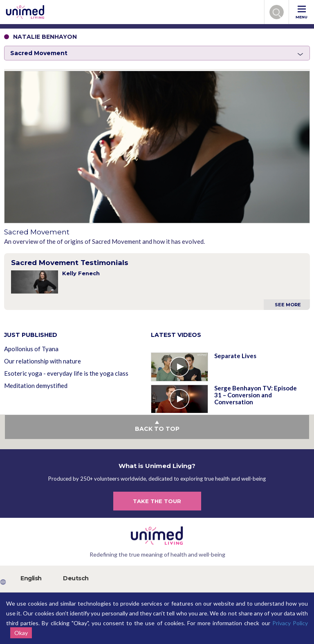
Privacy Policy (290, 623)
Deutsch (76, 578)
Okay (21, 633)
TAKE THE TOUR (157, 501)
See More (288, 305)
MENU (302, 12)
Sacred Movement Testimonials (70, 263)
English (31, 578)
